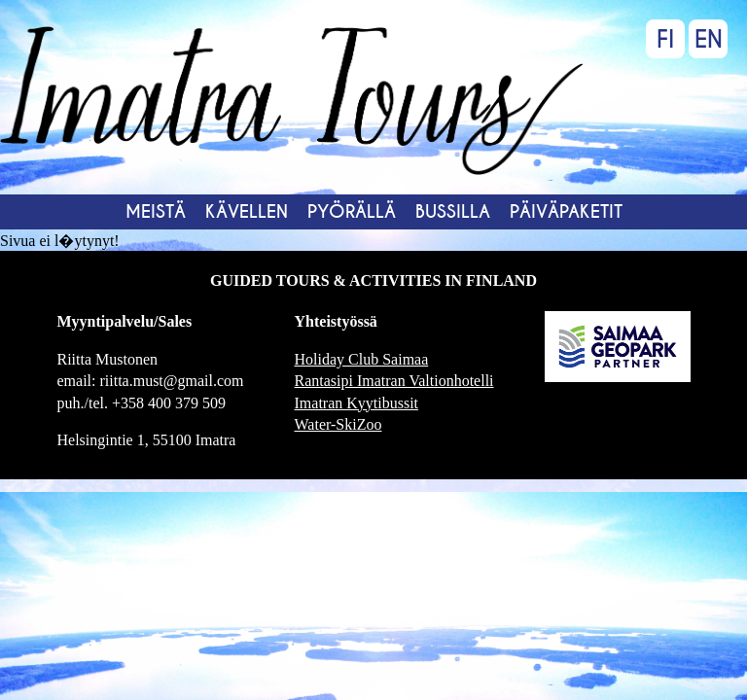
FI (665, 39)
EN (709, 39)
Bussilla (453, 211)
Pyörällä (352, 211)
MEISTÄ (156, 211)
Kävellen (247, 211)
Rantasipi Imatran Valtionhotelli (394, 381)
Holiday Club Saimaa (362, 359)
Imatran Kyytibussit (357, 403)
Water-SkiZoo (338, 424)
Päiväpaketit (566, 211)
